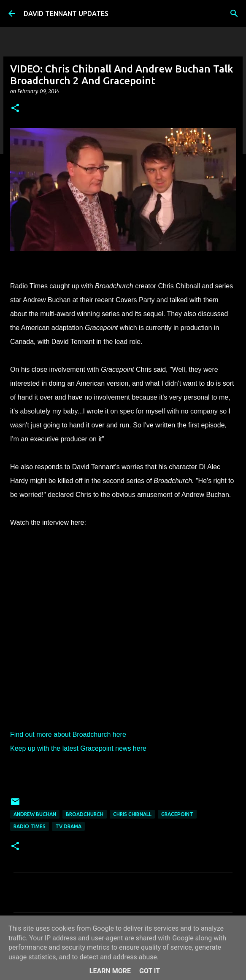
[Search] (234, 13)
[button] (15, 109)
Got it (150, 971)
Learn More (110, 971)
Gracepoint (177, 814)
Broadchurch (85, 814)
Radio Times (30, 826)
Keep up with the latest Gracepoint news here (78, 748)
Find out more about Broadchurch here (68, 734)
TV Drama (68, 826)
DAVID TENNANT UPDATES (66, 13)
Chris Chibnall (132, 814)
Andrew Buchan (35, 814)
